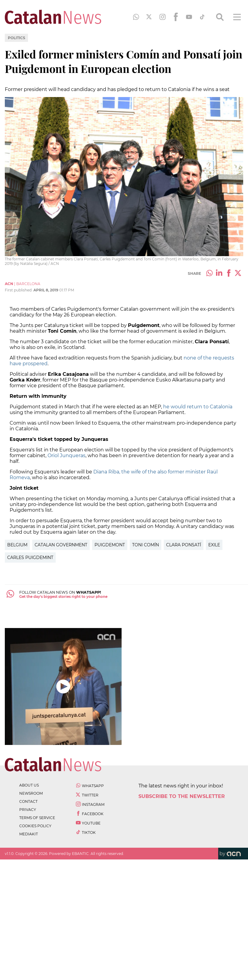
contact (28, 801)
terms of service (37, 818)
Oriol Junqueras (66, 455)
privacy (28, 810)
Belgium (17, 545)
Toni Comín (146, 545)
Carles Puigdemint (30, 558)
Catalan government (61, 545)
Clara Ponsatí (184, 545)
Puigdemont (110, 545)
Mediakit (29, 834)
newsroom (31, 793)
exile (214, 545)
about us (29, 785)
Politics (17, 38)
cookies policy (35, 826)
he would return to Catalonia (198, 407)
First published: (19, 290)
